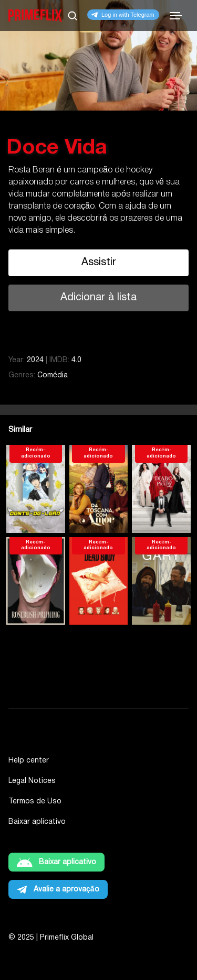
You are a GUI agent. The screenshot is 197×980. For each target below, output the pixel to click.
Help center (29, 761)
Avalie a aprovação (66, 890)
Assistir (99, 263)
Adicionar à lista (98, 298)
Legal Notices (32, 781)
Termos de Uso (35, 802)
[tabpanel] (98, 160)
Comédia (53, 375)
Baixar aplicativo (37, 822)
